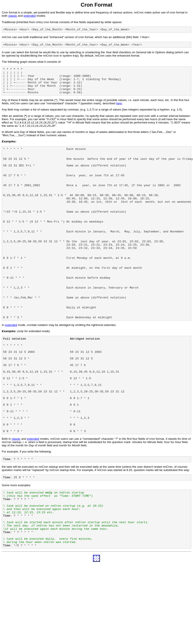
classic (13, 16)
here (119, 110)
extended (30, 16)
